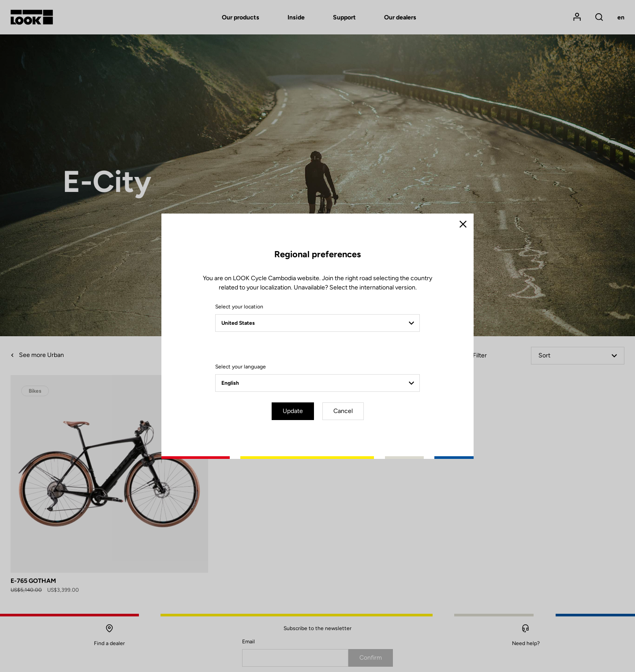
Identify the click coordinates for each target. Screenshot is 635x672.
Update (293, 411)
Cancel (343, 411)
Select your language (241, 367)
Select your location (239, 307)
